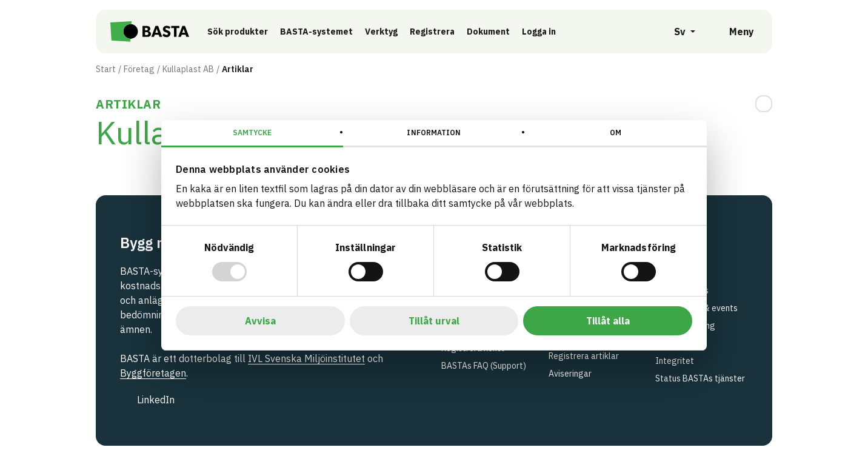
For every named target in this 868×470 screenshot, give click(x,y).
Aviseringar (570, 374)
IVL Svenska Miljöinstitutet (306, 358)
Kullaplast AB (188, 69)
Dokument (494, 32)
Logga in (548, 31)
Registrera (438, 32)
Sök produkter (244, 32)
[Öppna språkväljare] (678, 32)
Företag (139, 69)
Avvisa (260, 321)
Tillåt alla (608, 321)
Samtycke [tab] (252, 133)
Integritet (675, 361)
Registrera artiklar (584, 356)
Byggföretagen (153, 373)
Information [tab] (434, 133)
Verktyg (387, 32)
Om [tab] (616, 133)
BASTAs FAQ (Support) (484, 366)
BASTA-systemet (322, 32)
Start (106, 69)
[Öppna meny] (733, 32)
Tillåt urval (434, 321)
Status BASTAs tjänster (700, 378)
